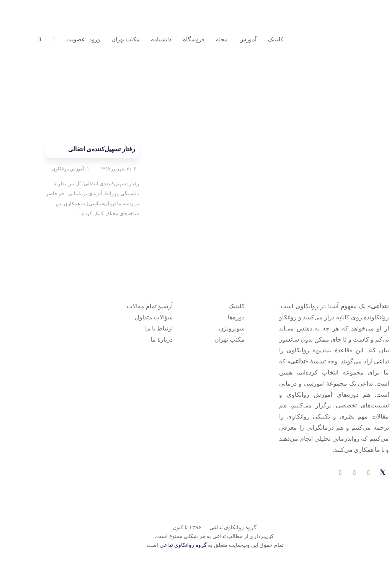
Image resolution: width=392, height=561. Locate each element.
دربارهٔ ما (143, 339)
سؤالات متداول (135, 317)
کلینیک (218, 306)
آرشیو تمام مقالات (131, 306)
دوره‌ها (218, 317)
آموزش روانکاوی (50, 169)
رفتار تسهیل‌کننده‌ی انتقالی (83, 149)
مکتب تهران (211, 339)
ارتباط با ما (140, 328)
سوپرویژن (213, 328)
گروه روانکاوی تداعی (165, 545)
